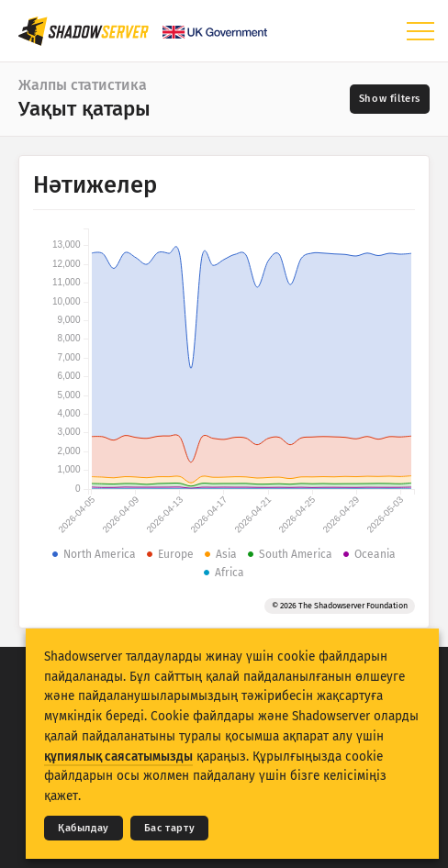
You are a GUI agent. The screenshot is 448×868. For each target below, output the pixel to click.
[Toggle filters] (390, 99)
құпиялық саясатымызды (118, 757)
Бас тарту (169, 828)
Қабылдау (84, 828)
